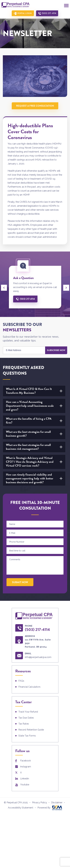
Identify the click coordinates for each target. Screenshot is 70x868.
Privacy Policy (40, 803)
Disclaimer (57, 803)
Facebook (26, 761)
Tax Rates (24, 724)
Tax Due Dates (26, 718)
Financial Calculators (29, 687)
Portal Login (25, 13)
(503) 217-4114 (49, 13)
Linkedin (25, 779)
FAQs (21, 681)
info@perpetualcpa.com (38, 657)
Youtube (25, 785)
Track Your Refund (28, 712)
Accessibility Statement (21, 808)
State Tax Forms (27, 736)
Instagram (26, 767)
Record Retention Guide (31, 730)
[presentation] (4, 288)
